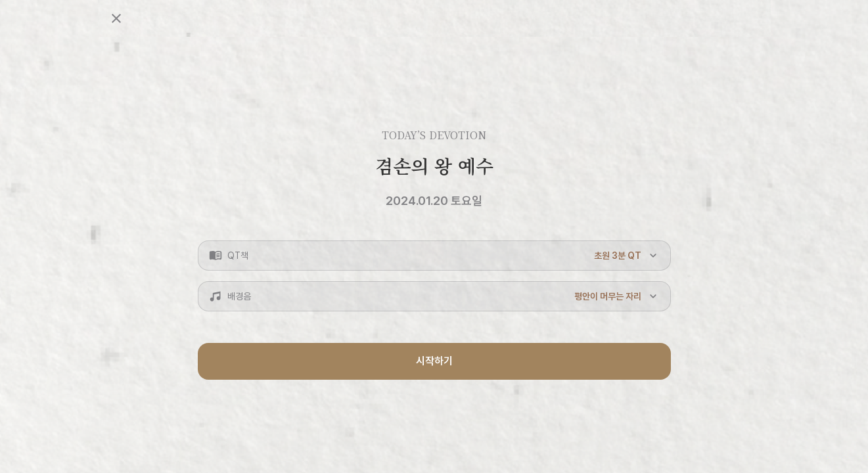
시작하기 (434, 361)
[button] (434, 256)
